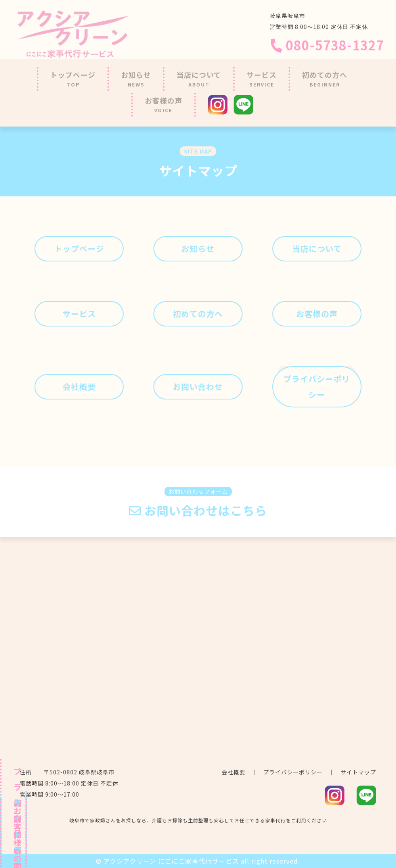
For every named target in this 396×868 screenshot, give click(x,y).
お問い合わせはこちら (198, 511)
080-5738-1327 (327, 45)
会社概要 (233, 772)
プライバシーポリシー (293, 772)
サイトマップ (358, 772)
